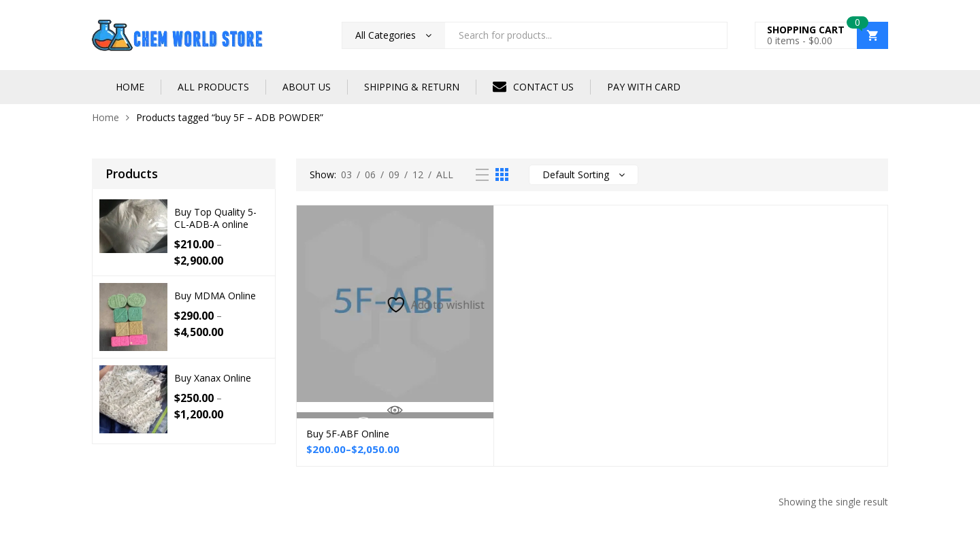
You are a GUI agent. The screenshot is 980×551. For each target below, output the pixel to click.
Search (712, 35)
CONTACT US (533, 86)
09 (394, 174)
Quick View (395, 410)
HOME (130, 87)
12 (418, 174)
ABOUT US (307, 87)
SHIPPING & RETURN (412, 87)
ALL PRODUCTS (213, 87)
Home (105, 117)
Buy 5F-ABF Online (348, 434)
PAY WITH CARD (644, 87)
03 (346, 174)
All (445, 174)
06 (370, 174)
